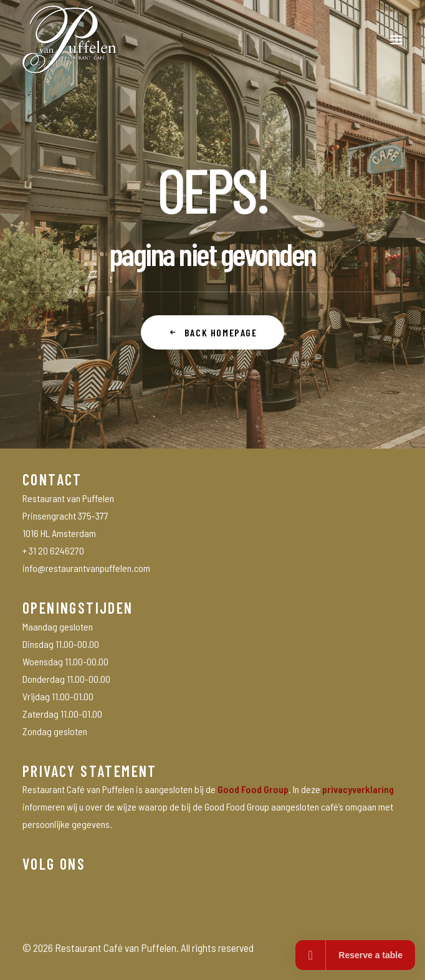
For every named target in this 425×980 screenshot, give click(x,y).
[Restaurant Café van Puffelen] (70, 40)
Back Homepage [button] (212, 332)
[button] (396, 40)
